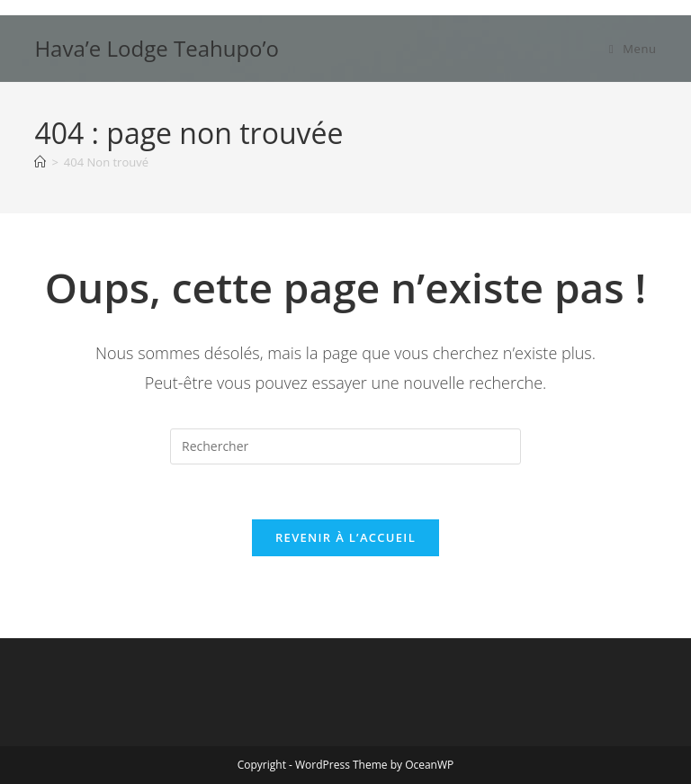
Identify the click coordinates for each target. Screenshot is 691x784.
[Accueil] (40, 162)
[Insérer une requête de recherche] (345, 446)
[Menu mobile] (633, 49)
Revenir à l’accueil (345, 537)
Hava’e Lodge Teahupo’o (157, 48)
